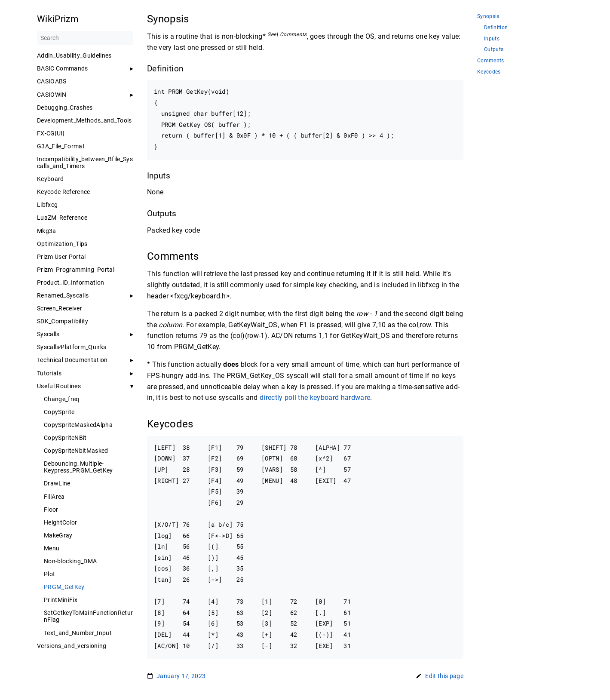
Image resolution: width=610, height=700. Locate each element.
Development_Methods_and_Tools (84, 120)
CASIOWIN (52, 95)
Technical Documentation (72, 360)
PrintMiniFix (61, 600)
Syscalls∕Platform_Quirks (72, 347)
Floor (51, 510)
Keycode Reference (64, 192)
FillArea (54, 497)
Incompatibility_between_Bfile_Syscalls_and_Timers (85, 163)
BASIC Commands (63, 68)
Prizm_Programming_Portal (76, 270)
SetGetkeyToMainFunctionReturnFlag (88, 616)
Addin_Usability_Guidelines (74, 55)
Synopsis (488, 17)
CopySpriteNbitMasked (76, 451)
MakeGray (58, 535)
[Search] (85, 38)
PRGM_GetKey (64, 587)
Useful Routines (59, 386)
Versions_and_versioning (72, 646)
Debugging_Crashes (65, 107)
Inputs (492, 39)
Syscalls (48, 334)
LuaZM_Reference (62, 218)
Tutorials (49, 373)
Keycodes (489, 72)
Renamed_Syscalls (63, 295)
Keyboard (51, 179)
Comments (491, 61)
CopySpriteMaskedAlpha (78, 425)
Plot (49, 574)
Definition (496, 28)
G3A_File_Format (61, 146)
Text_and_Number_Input (78, 633)
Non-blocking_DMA (70, 561)
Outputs (494, 50)
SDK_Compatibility (63, 321)
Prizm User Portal (61, 257)
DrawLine (57, 483)
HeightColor (61, 522)
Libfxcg (47, 205)
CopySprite (59, 412)
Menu (52, 548)
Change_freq (62, 399)
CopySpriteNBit (65, 438)
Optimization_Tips (62, 244)
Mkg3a (47, 231)
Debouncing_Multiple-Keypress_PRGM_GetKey (78, 467)
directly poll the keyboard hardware (315, 398)
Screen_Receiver (60, 308)
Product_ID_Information (71, 282)
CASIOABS (52, 81)
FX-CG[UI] (51, 133)
